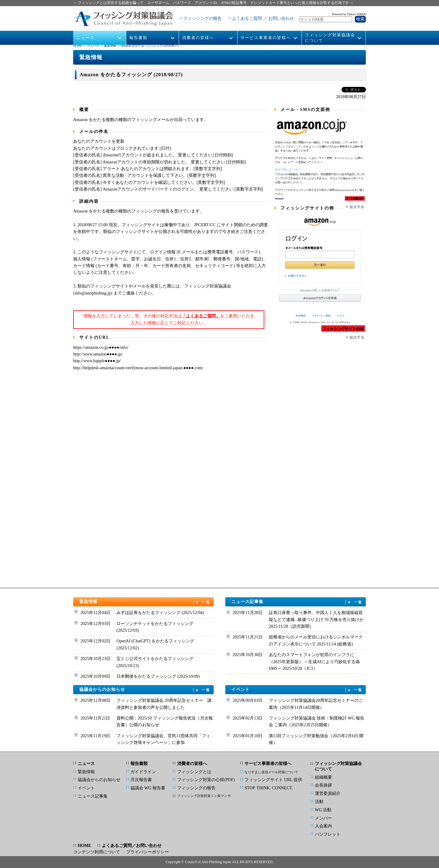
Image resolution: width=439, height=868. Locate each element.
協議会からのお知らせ (145, 690)
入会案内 (323, 826)
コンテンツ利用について (97, 852)
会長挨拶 (323, 785)
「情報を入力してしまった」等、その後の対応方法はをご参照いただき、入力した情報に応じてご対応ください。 (169, 319)
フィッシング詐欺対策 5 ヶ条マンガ (204, 796)
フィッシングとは (194, 772)
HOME (78, 46)
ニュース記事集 (297, 602)
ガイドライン (143, 772)
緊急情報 (110, 46)
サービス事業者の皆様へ (266, 31)
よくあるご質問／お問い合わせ (132, 846)
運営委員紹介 (328, 793)
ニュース (86, 31)
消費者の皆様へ (198, 31)
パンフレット (328, 834)
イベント (297, 690)
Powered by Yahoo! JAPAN (349, 11)
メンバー (323, 818)
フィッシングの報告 (197, 15)
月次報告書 (141, 780)
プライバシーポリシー (148, 852)
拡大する (355, 207)
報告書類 (138, 31)
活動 (319, 802)
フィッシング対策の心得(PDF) (206, 780)
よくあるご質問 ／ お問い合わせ (258, 15)
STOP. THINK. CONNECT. (269, 788)
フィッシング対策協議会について (330, 31)
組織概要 (323, 777)
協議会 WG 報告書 (148, 788)
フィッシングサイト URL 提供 (273, 780)
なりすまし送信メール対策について (271, 772)
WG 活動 (323, 810)
